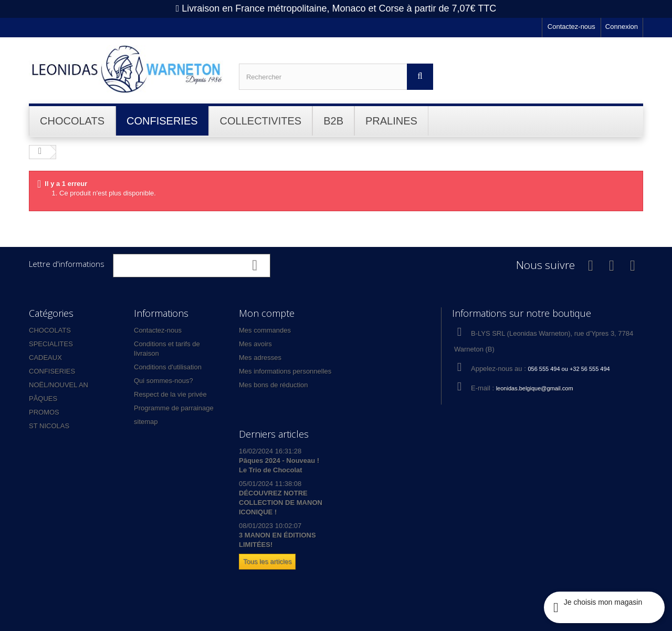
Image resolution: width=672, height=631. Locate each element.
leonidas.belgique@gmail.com (535, 388)
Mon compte (267, 313)
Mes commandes (265, 330)
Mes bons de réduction (274, 385)
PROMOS (44, 412)
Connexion (622, 27)
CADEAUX (45, 358)
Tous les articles (267, 561)
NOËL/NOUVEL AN (59, 385)
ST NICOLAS (49, 426)
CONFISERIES (52, 371)
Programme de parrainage (174, 408)
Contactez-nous (571, 27)
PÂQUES (43, 399)
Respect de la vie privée (170, 394)
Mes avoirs (255, 344)
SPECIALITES (51, 344)
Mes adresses (260, 358)
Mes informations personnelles (285, 371)
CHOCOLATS (50, 330)
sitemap (146, 422)
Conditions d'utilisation (168, 367)
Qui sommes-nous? (164, 381)
